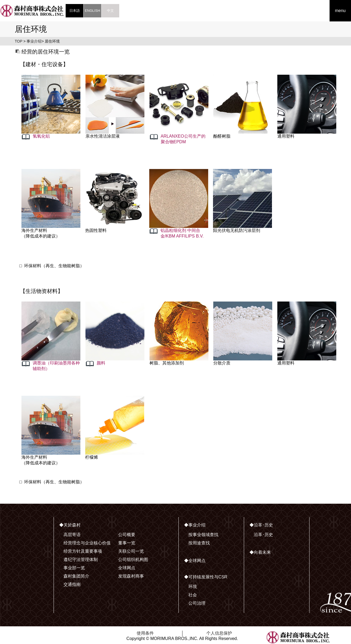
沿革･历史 (263, 535)
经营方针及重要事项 (83, 551)
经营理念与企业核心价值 (87, 543)
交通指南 (72, 584)
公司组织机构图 (133, 560)
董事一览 (127, 543)
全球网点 (127, 568)
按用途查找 (199, 543)
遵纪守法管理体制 (81, 560)
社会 (193, 595)
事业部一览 (74, 568)
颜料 (101, 363)
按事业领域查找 (203, 535)
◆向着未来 (260, 552)
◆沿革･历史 (261, 525)
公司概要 (127, 535)
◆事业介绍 (195, 525)
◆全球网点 (195, 561)
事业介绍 (34, 41)
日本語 (75, 11)
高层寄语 (72, 535)
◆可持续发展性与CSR (206, 577)
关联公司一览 (131, 551)
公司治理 (197, 603)
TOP (18, 41)
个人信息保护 (219, 633)
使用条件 (145, 633)
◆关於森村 (70, 525)
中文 (110, 11)
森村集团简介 (76, 576)
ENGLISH (92, 11)
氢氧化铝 (41, 136)
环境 (193, 587)
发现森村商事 (131, 576)
